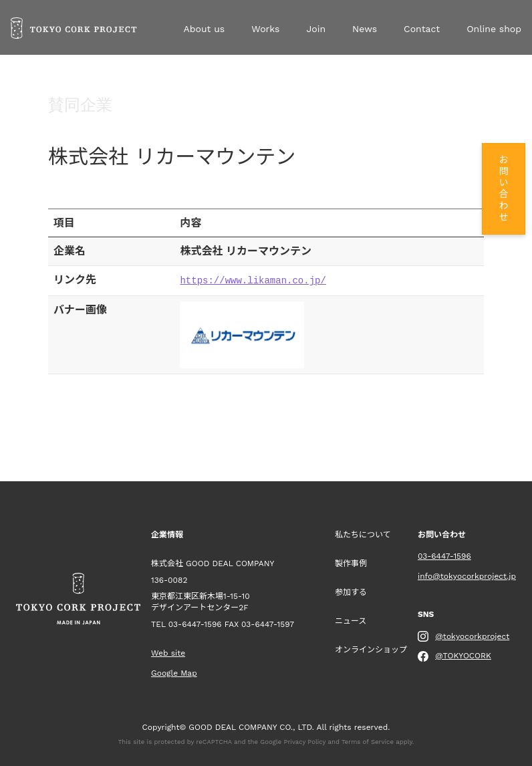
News (365, 29)
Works (265, 29)
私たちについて (363, 533)
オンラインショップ (371, 648)
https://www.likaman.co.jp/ (253, 280)
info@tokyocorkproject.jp (467, 575)
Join (316, 29)
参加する (351, 591)
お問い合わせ (503, 189)
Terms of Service (368, 740)
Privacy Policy (305, 740)
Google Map (174, 672)
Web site (168, 652)
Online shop (494, 29)
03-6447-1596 (195, 623)
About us (204, 29)
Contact (422, 29)
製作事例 (351, 562)
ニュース (351, 620)
